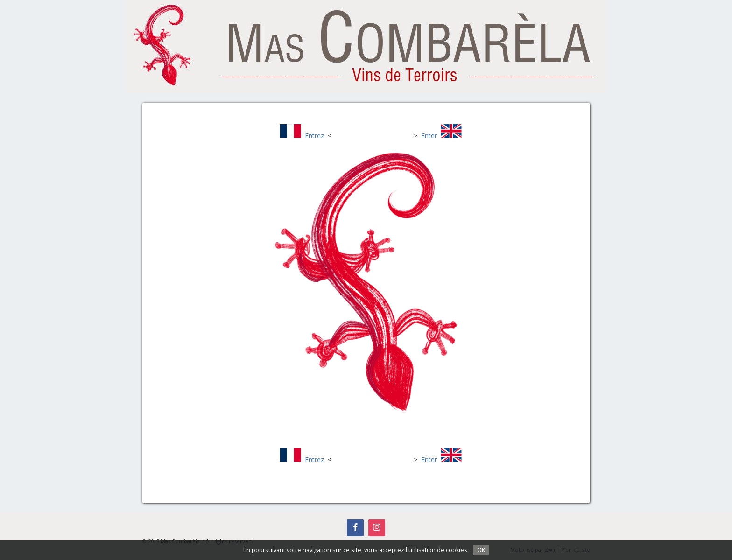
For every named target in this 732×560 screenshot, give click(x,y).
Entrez (314, 136)
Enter (429, 136)
